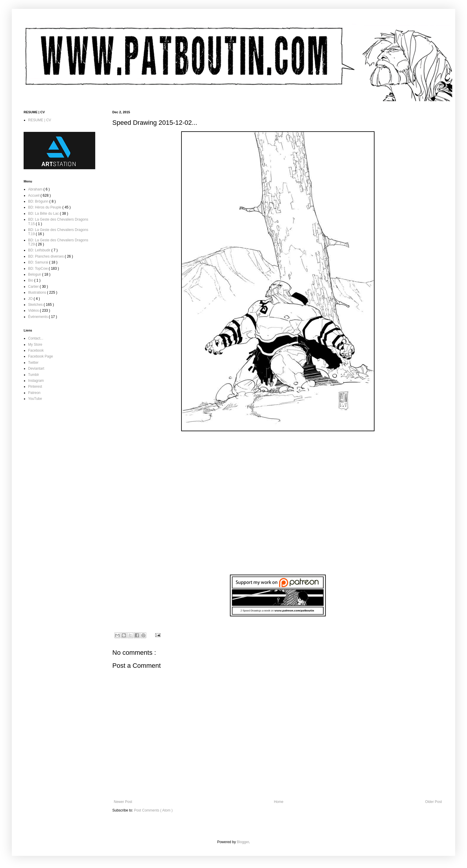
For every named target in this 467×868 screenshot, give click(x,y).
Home (279, 802)
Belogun (35, 274)
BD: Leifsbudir (40, 250)
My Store (35, 345)
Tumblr (34, 375)
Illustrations (38, 292)
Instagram (36, 381)
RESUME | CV (40, 120)
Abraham (36, 189)
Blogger (243, 842)
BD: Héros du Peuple (45, 207)
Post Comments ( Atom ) (153, 810)
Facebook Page (40, 356)
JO (31, 299)
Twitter (33, 363)
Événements (38, 317)
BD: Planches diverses (46, 256)
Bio (31, 280)
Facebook (36, 350)
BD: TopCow (38, 269)
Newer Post (123, 802)
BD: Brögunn (39, 201)
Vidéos (34, 311)
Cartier (34, 287)
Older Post (433, 802)
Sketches (36, 305)
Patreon (34, 393)
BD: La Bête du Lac (44, 214)
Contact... (36, 338)
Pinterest (35, 387)
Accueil (34, 195)
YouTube (35, 399)
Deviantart (36, 368)
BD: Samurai (39, 262)
